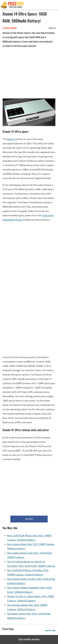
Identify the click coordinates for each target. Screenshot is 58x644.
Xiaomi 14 (12, 139)
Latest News (10, 28)
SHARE (29, 519)
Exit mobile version (29, 639)
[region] (29, 74)
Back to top (50, 630)
